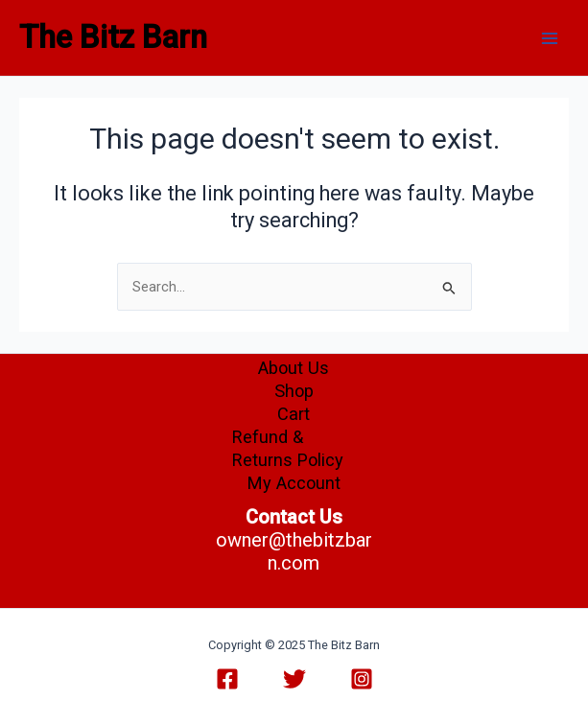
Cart (294, 414)
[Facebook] (227, 679)
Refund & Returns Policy (288, 448)
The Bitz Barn (113, 37)
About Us (294, 368)
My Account (294, 483)
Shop (294, 391)
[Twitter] (294, 679)
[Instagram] (362, 679)
